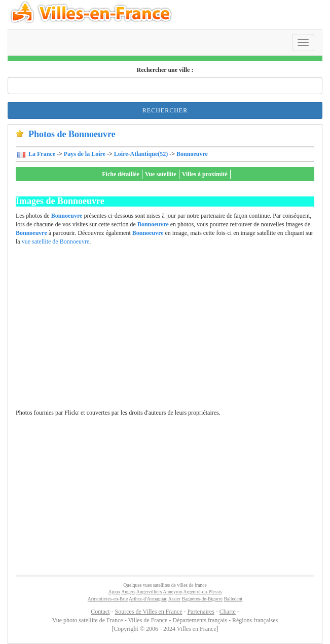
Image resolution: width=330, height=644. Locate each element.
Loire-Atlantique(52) (141, 154)
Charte (228, 612)
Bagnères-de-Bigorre (202, 599)
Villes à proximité (205, 174)
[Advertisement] (168, 332)
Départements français (200, 620)
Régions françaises (255, 620)
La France (41, 154)
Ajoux (114, 592)
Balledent (233, 599)
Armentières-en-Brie (108, 599)
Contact (100, 612)
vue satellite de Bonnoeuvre (56, 241)
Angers (128, 592)
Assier (175, 599)
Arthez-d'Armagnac (148, 599)
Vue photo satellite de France (88, 620)
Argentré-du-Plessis (203, 592)
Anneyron (172, 592)
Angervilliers (149, 592)
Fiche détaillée (121, 174)
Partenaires (201, 612)
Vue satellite (161, 174)
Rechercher (165, 110)
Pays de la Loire (85, 154)
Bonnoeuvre (192, 154)
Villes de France (148, 620)
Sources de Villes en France (148, 612)
